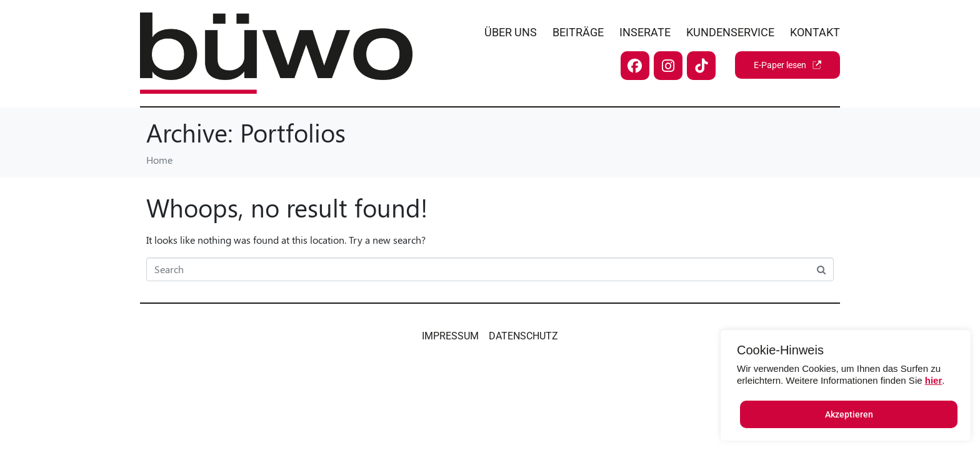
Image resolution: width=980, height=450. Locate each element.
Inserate (645, 32)
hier (934, 380)
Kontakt (815, 32)
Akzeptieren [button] (849, 414)
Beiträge (578, 32)
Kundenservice (730, 32)
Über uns (511, 32)
